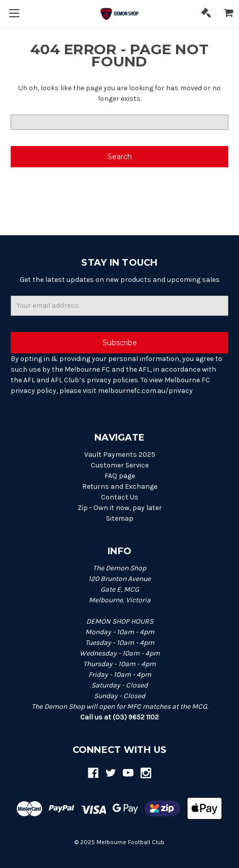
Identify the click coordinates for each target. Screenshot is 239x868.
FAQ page (120, 476)
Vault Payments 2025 (120, 455)
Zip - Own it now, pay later (120, 508)
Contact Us (120, 497)
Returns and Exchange (120, 486)
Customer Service (120, 465)
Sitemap (120, 518)
